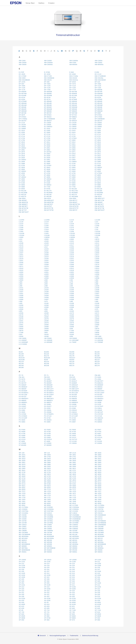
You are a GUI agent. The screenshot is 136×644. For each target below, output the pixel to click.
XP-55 (46, 602)
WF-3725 (98, 470)
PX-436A (98, 379)
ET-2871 (73, 152)
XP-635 (47, 608)
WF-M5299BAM (24, 544)
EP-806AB (99, 90)
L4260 (97, 292)
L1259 (46, 228)
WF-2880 (47, 464)
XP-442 (72, 595)
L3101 (72, 241)
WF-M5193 (99, 540)
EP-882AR (73, 105)
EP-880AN (73, 101)
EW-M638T (99, 202)
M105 (21, 352)
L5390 (46, 307)
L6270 (97, 317)
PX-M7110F (74, 393)
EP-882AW (99, 105)
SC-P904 (98, 435)
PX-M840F (73, 399)
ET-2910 (73, 154)
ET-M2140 (48, 195)
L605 (21, 311)
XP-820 (22, 614)
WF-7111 (73, 490)
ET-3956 (47, 171)
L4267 (97, 294)
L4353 (97, 296)
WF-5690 (73, 486)
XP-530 (97, 600)
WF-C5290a (48, 515)
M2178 (97, 364)
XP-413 (22, 587)
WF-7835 (73, 499)
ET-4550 (22, 173)
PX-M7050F (23, 391)
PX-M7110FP (100, 393)
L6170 (72, 313)
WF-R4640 (48, 550)
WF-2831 (98, 459)
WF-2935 (47, 466)
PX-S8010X (99, 418)
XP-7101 (98, 610)
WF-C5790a (48, 521)
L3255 (97, 261)
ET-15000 (98, 123)
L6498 (46, 327)
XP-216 (47, 566)
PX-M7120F (23, 395)
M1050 (47, 352)
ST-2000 (98, 439)
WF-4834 (98, 480)
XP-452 (47, 597)
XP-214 (47, 564)
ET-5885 (22, 187)
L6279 (72, 319)
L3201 (21, 255)
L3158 (97, 249)
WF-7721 (47, 498)
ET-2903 (47, 154)
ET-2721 (98, 136)
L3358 (97, 274)
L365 (21, 282)
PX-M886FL (23, 402)
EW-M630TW (49, 202)
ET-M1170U (74, 191)
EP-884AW (48, 109)
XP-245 (72, 569)
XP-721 (47, 612)
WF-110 (47, 453)
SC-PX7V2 (73, 439)
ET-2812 (73, 142)
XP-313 (72, 573)
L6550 (21, 329)
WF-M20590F (100, 536)
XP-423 (22, 591)
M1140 (21, 356)
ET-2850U (22, 148)
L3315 (21, 270)
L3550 (46, 278)
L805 (46, 332)
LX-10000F (23, 340)
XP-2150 (98, 564)
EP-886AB (48, 111)
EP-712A (98, 86)
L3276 (46, 266)
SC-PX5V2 (48, 439)
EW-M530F (23, 200)
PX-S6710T (99, 412)
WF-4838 (47, 482)
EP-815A (98, 97)
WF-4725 (73, 476)
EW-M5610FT (49, 200)
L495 (21, 303)
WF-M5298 (48, 542)
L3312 (72, 268)
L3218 (97, 257)
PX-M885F (99, 400)
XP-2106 (73, 562)
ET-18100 (73, 129)
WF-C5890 (48, 525)
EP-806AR (23, 92)
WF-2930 (22, 466)
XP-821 (47, 614)
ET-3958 (73, 171)
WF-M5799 (99, 546)
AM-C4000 (48, 61)
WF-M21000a (49, 538)
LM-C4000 (23, 338)
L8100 (46, 334)
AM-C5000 (23, 63)
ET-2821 (73, 144)
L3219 (21, 259)
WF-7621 (22, 496)
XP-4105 (47, 585)
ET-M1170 (48, 191)
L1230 (21, 226)
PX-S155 (98, 404)
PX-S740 (73, 418)
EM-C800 (22, 78)
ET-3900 (22, 169)
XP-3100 (98, 571)
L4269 (46, 296)
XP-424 (47, 591)
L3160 (21, 251)
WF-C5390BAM (75, 519)
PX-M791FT (99, 397)
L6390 (97, 323)
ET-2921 (73, 156)
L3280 (72, 266)
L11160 (97, 220)
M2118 (21, 362)
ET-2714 (22, 136)
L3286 (97, 266)
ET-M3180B (74, 197)
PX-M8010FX (49, 399)
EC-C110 (98, 74)
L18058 (72, 237)
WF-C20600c (74, 509)
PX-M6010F (48, 387)
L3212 (21, 257)
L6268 (72, 317)
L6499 (72, 327)
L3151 (97, 247)
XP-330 (47, 579)
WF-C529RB (49, 517)
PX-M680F (99, 389)
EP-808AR (73, 94)
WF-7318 (22, 494)
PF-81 (72, 375)
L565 (46, 309)
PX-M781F (73, 397)
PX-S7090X (23, 416)
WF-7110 (47, 490)
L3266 (97, 263)
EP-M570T (99, 121)
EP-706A (47, 84)
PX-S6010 (73, 412)
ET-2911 (98, 154)
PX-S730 (47, 418)
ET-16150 (22, 125)
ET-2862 (47, 150)
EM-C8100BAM (24, 80)
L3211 (97, 255)
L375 (71, 282)
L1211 (46, 224)
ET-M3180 (48, 197)
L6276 (21, 319)
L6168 (46, 313)
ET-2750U (73, 138)
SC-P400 (22, 430)
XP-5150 (73, 599)
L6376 (21, 323)
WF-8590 (98, 503)
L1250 (46, 226)
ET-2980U (73, 162)
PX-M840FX (99, 399)
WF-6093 (47, 488)
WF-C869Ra (49, 531)
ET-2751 (98, 138)
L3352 (72, 272)
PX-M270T (23, 383)
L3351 (46, 272)
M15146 (47, 358)
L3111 (97, 243)
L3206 (46, 255)
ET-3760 (73, 165)
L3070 (97, 239)
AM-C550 (73, 63)
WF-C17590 (74, 505)
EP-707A (73, 84)
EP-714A (47, 88)
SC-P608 (22, 432)
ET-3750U (48, 165)
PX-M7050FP (49, 391)
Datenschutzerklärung (90, 636)
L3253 (72, 261)
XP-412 (97, 585)
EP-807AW (23, 94)
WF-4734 (22, 478)
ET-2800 (73, 140)
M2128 (72, 362)
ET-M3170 (23, 197)
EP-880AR (99, 101)
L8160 (72, 334)
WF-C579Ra (49, 523)
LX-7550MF (99, 342)
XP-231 (72, 567)
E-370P (22, 72)
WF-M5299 (73, 542)
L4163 (46, 290)
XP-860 (47, 616)
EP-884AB (99, 107)
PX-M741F (23, 397)
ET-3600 (47, 163)
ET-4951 (73, 179)
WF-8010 (98, 501)
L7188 (21, 332)
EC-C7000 (23, 76)
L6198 (21, 317)
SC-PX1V (73, 437)
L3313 (97, 268)
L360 (46, 280)
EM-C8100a (99, 78)
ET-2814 (98, 142)
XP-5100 (22, 599)
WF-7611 (73, 494)
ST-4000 (47, 441)
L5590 (21, 309)
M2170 (72, 364)
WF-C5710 (99, 519)
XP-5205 (73, 600)
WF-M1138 (73, 534)
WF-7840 (98, 499)
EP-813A (47, 97)
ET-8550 (22, 189)
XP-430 (97, 591)
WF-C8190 (48, 527)
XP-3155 (47, 575)
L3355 (46, 274)
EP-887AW (73, 113)
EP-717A (22, 90)
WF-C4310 (48, 513)
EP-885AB (73, 109)
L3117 (72, 245)
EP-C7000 (99, 117)
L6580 (46, 331)
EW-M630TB (23, 202)
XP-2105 (47, 562)
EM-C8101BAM (100, 80)
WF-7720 (22, 498)
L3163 (72, 251)
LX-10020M (99, 340)
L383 (46, 284)
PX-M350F (48, 383)
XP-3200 (98, 575)
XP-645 (97, 608)
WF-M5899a (99, 548)
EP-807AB (73, 92)
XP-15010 (48, 560)
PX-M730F (73, 395)
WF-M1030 (48, 534)
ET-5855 (73, 185)
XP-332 (72, 579)
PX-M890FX (74, 402)
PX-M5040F (48, 385)
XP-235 (97, 567)
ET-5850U (48, 185)
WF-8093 (47, 503)
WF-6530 (73, 488)
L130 (97, 228)
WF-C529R (23, 517)
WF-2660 (98, 455)
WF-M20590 (99, 534)
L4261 (21, 294)
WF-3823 (47, 474)
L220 (97, 237)
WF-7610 (47, 494)
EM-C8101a (74, 80)
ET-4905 (98, 177)
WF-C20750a (24, 511)
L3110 (72, 243)
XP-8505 (22, 616)
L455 (97, 299)
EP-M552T (48, 121)
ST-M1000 (23, 445)
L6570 (97, 329)
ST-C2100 (73, 441)
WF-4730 (98, 476)
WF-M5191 (73, 540)
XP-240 (22, 569)
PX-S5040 (98, 410)
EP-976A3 (48, 115)
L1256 (97, 226)
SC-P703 (73, 432)
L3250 (97, 259)
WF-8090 (22, 503)
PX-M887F (48, 402)
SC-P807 (98, 434)
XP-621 (72, 606)
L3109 (46, 243)
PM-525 (72, 377)
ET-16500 (48, 125)
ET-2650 (98, 132)
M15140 (22, 358)
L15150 (72, 233)
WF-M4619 (23, 540)
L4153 (46, 288)
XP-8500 (98, 614)
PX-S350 (47, 408)
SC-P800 (73, 434)
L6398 (46, 325)
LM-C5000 (48, 338)
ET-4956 (22, 181)
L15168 (47, 235)
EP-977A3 (73, 115)
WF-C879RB (99, 532)
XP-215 (72, 564)
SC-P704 (98, 432)
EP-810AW (48, 95)
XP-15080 (73, 560)
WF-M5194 (23, 542)
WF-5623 (47, 486)
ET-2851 (47, 148)
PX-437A (22, 381)
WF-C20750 (99, 509)
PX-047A (22, 379)
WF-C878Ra (99, 531)
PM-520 (47, 377)
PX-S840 (22, 420)
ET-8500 (98, 187)
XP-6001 (98, 602)
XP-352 (22, 583)
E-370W (47, 72)
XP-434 (72, 593)
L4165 (72, 290)
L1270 (72, 228)
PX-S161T (48, 406)
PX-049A (73, 379)
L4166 (97, 290)
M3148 (47, 366)
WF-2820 (47, 459)
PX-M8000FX (24, 399)
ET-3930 (47, 169)
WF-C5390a (48, 519)
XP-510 (97, 597)
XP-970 (72, 620)
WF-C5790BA (74, 521)
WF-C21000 (74, 511)
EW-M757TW (99, 208)
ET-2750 (47, 138)
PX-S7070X (99, 414)
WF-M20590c (74, 536)
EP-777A (73, 90)
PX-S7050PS (49, 414)
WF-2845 (73, 461)
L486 (97, 301)
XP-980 (97, 620)
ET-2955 (73, 160)
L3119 (21, 247)
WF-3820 (98, 472)
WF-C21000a (100, 511)
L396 (46, 286)
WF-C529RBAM (75, 517)
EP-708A (98, 84)
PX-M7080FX (24, 393)
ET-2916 (22, 156)
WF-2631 (22, 455)
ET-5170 (98, 181)
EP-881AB (48, 103)
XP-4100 (98, 583)
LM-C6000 (73, 338)
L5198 (97, 303)
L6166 (21, 313)
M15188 (22, 360)
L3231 (72, 259)
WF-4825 (22, 480)
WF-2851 (22, 463)
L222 (21, 239)
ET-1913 (22, 130)
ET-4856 (47, 177)
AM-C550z (99, 63)
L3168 (46, 253)
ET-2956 (98, 160)
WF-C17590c (24, 507)
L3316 (46, 270)
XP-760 (72, 612)
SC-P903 (73, 435)
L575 (97, 309)
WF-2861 (73, 463)
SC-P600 (73, 430)
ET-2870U (48, 152)
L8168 (97, 334)
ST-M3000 (48, 445)
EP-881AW (23, 105)
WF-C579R (23, 523)
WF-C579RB (74, 523)
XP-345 (97, 581)
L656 (71, 329)
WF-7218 (47, 492)
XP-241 (47, 569)
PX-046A (98, 377)
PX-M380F (73, 383)
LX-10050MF (24, 342)
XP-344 (72, 581)
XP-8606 (22, 618)
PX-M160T (48, 381)
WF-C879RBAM (25, 534)
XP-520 (22, 600)
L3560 (21, 280)
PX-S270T (23, 408)
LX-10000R (48, 340)
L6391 (21, 325)
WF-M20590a (24, 536)
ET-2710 (47, 134)
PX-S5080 (48, 412)
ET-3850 (73, 167)
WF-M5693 (48, 546)
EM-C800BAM (49, 78)
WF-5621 (22, 486)
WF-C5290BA (74, 515)
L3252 (46, 261)
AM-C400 (22, 61)
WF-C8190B (99, 527)
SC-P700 (47, 432)
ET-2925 (22, 158)
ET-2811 (47, 142)
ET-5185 (47, 183)
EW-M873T (74, 210)
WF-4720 (47, 476)
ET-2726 (22, 138)
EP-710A (47, 86)
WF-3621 (73, 468)
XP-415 (47, 587)
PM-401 (22, 377)
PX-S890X (99, 422)
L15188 (97, 235)
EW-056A (22, 198)
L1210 (21, 224)
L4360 (97, 298)
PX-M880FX (49, 400)
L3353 (97, 272)
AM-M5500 (73, 64)
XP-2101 (22, 562)
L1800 (21, 237)
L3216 (72, 257)
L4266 (72, 294)
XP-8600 (73, 616)
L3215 (46, 257)
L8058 (97, 332)
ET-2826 (22, 146)
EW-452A (48, 198)
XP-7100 (73, 610)
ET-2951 (47, 160)
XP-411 (72, 585)
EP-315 (97, 82)
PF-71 (46, 375)
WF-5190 (47, 484)
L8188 (46, 336)
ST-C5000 (22, 443)
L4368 (72, 299)
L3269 (72, 264)
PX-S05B (98, 402)
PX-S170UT (99, 406)
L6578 (21, 331)
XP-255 (22, 571)
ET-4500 (98, 171)
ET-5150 (73, 181)
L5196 (72, 303)
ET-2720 (73, 136)
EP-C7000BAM (50, 119)
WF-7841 (22, 501)
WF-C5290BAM (100, 515)
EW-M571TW (99, 200)
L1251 (72, 226)
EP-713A (22, 88)
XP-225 (47, 567)
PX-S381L (98, 408)
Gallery (41, 3)
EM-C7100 (48, 76)
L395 (21, 286)
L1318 (72, 230)
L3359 (21, 276)
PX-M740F (99, 395)
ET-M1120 (99, 189)
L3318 (72, 270)
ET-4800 (47, 175)
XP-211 (97, 562)
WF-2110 (73, 453)
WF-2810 (22, 459)
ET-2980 (47, 162)
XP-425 (72, 591)
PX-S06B (47, 404)
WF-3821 (22, 474)
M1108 (21, 354)
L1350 (21, 231)
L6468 (97, 325)
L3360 (46, 276)
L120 (71, 222)
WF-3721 (73, 470)
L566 (71, 309)
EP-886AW (99, 111)
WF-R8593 (99, 552)
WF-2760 (98, 457)
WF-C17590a (100, 505)
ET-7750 (73, 187)
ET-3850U (98, 167)
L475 (46, 301)
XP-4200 (47, 589)
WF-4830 (47, 480)
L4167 (21, 292)
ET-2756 (22, 140)
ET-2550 (22, 132)
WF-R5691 (23, 552)
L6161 (97, 311)
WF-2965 (22, 468)
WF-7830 (47, 499)
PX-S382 (22, 410)
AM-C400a (99, 61)
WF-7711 (73, 496)
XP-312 (47, 573)
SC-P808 (22, 435)
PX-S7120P (23, 418)
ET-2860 (98, 148)
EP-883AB (23, 107)
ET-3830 (22, 167)
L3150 (72, 247)
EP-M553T (73, 121)
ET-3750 (22, 165)
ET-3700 (73, 163)
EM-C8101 (48, 80)
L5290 (21, 305)
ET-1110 (22, 123)
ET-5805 (98, 183)
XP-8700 (47, 618)
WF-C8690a (74, 529)
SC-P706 (22, 434)
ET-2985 (98, 162)
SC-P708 (47, 434)
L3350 (21, 272)
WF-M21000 (23, 538)
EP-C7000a (23, 119)
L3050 (46, 239)
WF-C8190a (74, 527)
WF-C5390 (23, 519)
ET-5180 (22, 183)
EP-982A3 (48, 117)
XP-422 (97, 589)
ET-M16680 (74, 193)
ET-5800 (73, 183)
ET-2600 (47, 132)
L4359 (72, 298)
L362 (71, 280)
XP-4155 (98, 587)
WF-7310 (73, 492)
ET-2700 (22, 134)
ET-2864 (73, 150)
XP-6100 (73, 604)
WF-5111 (98, 482)
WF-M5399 (48, 544)
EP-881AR (99, 103)
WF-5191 (73, 484)
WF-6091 (22, 488)
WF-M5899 (73, 548)
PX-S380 (73, 408)
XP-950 (22, 620)
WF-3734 (73, 472)
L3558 (97, 278)
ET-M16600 (48, 193)
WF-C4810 (73, 513)
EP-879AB (73, 99)
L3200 (97, 253)
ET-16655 (73, 127)
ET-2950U (22, 160)
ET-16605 (98, 125)
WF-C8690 (48, 529)
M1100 (97, 352)
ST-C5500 (48, 443)
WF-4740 (47, 478)
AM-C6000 (23, 64)
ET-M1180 (99, 191)
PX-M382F (23, 385)
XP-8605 (98, 616)
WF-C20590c (99, 507)
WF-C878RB (23, 532)
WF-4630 (98, 474)
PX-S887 (73, 422)
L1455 (46, 233)
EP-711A (73, 86)
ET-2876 (22, 154)
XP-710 (47, 610)
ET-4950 (22, 179)
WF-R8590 (48, 552)
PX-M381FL (99, 383)
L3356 (72, 274)
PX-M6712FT (74, 389)
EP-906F (98, 113)
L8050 (72, 332)
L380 (97, 282)
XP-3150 (22, 575)
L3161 (46, 251)
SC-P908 (47, 437)
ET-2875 (98, 152)
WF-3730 (22, 472)
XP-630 (22, 608)
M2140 (21, 364)
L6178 (46, 315)
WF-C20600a (49, 509)
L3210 (72, 255)
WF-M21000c (74, 538)
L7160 (72, 331)
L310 (21, 241)
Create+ (52, 3)
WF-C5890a (74, 525)
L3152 (21, 249)
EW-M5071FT (100, 198)
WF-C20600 (23, 509)
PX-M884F (73, 400)
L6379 (72, 323)
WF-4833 (73, 480)
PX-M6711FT (49, 389)
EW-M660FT (23, 204)
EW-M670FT (49, 204)
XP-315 (97, 573)
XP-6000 (73, 602)
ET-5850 (22, 185)
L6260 (46, 317)
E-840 (72, 72)
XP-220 (72, 566)
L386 (97, 284)
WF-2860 (47, 463)
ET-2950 (98, 158)
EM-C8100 (73, 78)
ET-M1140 (23, 191)
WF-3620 (47, 468)
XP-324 (97, 577)
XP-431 (22, 593)
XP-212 (22, 564)
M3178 (97, 366)
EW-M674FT (99, 204)
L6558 (46, 329)
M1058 (72, 352)
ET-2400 (47, 130)
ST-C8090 (98, 443)
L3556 (72, 278)
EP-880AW (23, 103)
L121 (97, 222)
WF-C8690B (99, 529)
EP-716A (98, 88)
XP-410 (72, 583)
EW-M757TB (49, 208)
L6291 (21, 321)
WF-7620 (98, 494)
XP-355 (47, 583)
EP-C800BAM (100, 119)
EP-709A (22, 86)
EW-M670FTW (75, 204)
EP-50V (22, 84)
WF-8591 (22, 505)
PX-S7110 (48, 416)
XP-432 (47, 593)
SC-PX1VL (99, 437)
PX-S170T (73, 406)
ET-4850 (98, 175)
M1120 (47, 354)
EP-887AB (23, 113)
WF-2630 (98, 453)
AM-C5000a (48, 63)
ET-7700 (47, 187)
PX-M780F (48, 397)
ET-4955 (98, 179)
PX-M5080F (99, 385)
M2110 (97, 360)
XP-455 (72, 597)
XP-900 (97, 618)
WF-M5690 (23, 546)
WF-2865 (98, 463)
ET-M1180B (23, 193)
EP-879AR (99, 99)
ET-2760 (47, 140)
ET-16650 (22, 127)
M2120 (47, 362)
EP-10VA (22, 82)
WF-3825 (73, 474)
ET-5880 (98, 185)
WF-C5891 (23, 527)
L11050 (22, 220)
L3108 (21, 243)
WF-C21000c (24, 513)
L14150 (97, 231)
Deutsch (42, 636)
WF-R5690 (99, 550)
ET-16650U (48, 127)
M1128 (72, 354)
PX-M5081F (23, 387)
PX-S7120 (98, 416)
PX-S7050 (23, 414)
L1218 (97, 224)
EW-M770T (23, 210)
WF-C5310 (99, 517)
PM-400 (98, 375)
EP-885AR (99, 109)
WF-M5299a (99, 542)
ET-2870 (22, 152)
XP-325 (22, 579)
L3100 (46, 241)
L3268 (46, 264)
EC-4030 (47, 74)
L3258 (46, 263)
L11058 (47, 220)
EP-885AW (23, 111)
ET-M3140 (99, 195)
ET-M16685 (99, 193)
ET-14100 (73, 123)
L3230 (46, 259)
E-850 (97, 72)
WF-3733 (47, 472)
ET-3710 (98, 163)
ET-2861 (22, 150)
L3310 (21, 268)
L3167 (21, 253)
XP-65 (21, 610)
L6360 (72, 321)
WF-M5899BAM (24, 550)
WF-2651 (73, 455)
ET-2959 (22, 162)
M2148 (47, 364)
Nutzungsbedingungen (58, 636)
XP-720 (22, 612)
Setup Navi (30, 3)
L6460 (72, 325)
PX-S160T (23, 406)
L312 (46, 247)
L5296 (46, 305)
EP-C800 (73, 119)
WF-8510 (73, 503)
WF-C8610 (23, 529)
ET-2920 (47, 156)
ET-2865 (98, 150)
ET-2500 (98, 130)
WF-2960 (98, 466)
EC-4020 (22, 74)
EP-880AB (48, 101)
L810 (21, 334)
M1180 (97, 356)
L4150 (97, 286)
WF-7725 (73, 498)
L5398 (97, 307)
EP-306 (47, 82)
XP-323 (72, 577)
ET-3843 (47, 167)
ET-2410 (73, 130)
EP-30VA (73, 82)
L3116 (46, 245)
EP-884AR (23, 109)
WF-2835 (22, 461)
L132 (97, 230)
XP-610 (47, 604)
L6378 (46, 323)
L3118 (97, 245)
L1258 (21, 228)
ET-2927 (73, 158)
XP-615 (22, 606)
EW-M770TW (49, 210)
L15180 (72, 235)
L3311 (46, 268)
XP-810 (97, 612)
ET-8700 (47, 189)
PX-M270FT (99, 381)
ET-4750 (73, 173)
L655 (97, 327)
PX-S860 (73, 420)
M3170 (72, 366)
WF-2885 (73, 464)
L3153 (46, 249)
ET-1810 (47, 129)
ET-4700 (47, 173)
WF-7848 (73, 501)
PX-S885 (47, 422)
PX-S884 (22, 422)
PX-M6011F (74, 387)
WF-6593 (22, 490)
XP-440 (22, 595)
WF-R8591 (73, 552)
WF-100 (22, 453)
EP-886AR (73, 111)
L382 (21, 284)
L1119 (46, 222)
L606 (46, 311)
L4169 (72, 292)
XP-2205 (22, 567)
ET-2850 (98, 146)
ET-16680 (98, 127)
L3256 (21, 263)
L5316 (21, 307)
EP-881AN (73, 103)
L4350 (72, 296)
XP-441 (47, 595)
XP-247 (97, 569)
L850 (71, 336)
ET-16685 (22, 129)
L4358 (46, 298)
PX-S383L (48, 410)
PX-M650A (99, 387)
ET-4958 (47, 181)
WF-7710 (47, 496)
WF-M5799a (23, 548)
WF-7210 (98, 490)
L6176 (21, 315)
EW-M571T (74, 200)
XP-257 (47, 571)
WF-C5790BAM (100, 521)
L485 (71, 301)
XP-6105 (98, 604)
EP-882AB (48, 105)
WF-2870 (22, 464)
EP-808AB (48, 94)
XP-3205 (22, 577)
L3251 (21, 261)
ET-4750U (98, 173)
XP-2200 (98, 566)
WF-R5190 (73, 550)
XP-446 (22, 597)
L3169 (72, 253)
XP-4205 (73, 589)
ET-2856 (73, 148)
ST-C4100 (98, 441)
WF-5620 (98, 484)
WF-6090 (98, 486)
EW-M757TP (74, 208)
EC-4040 (73, 74)
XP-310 (72, 571)
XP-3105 (22, 573)
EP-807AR (99, 92)
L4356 (21, 298)
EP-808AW (99, 94)
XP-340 (22, 581)
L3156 (72, 249)
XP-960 (47, 620)
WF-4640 (22, 476)
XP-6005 (22, 604)
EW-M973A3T (24, 212)
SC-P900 (47, 435)
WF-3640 (98, 468)
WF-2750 (47, 457)
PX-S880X (99, 420)
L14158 (22, 233)
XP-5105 (47, 599)
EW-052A (98, 197)
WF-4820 (98, 478)
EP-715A (73, 88)
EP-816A (22, 99)
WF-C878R (73, 531)
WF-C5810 (23, 525)
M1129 (97, 354)
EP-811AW (99, 95)
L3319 (97, 270)
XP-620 (47, 606)
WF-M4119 (99, 538)
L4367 (46, 299)
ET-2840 (73, 146)
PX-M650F (23, 389)
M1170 (47, 356)
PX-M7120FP (49, 395)
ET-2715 (47, 136)
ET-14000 (48, 123)
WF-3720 (47, 470)
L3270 (97, 264)
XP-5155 (98, 599)
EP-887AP (48, 113)
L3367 (97, 276)
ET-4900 (73, 177)
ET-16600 (73, 125)
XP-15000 (22, 560)
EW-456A (73, 198)
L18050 (47, 237)
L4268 (21, 296)
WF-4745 (73, 478)
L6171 (97, 313)
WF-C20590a (74, 507)
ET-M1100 (73, 189)
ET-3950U (22, 171)
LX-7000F (73, 342)
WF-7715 (98, 496)
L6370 (97, 321)
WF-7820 (22, 499)
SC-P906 (22, 437)
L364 (97, 280)
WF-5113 (22, 484)
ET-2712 (98, 134)
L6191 (97, 315)
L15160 (22, 235)
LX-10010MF (74, 340)
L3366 (72, 276)
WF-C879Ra (74, 532)
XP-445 (97, 595)
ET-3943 (73, 169)
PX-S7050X (74, 414)
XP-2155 (22, 566)
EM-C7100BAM (100, 76)
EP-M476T (23, 121)
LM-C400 (98, 336)
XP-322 (47, 577)
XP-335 (97, 579)
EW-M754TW (24, 208)
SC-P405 (47, 430)
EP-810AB (23, 95)
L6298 (46, 321)
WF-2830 (73, 459)
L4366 (21, 299)
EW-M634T (74, 202)
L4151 (21, 288)
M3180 (21, 367)
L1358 (46, 231)
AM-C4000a (74, 61)
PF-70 (21, 375)
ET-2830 (47, 146)
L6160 (72, 311)
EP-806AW (48, 92)
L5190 (46, 303)
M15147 (72, 358)
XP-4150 (73, 587)
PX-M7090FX (49, 393)
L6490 (21, 327)
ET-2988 (22, 163)
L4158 (97, 288)
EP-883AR (48, 107)
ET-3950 (98, 169)
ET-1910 (98, 129)
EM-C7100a (74, 76)
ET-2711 (73, 134)
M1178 (72, 356)
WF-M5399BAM (100, 544)
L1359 (72, 231)
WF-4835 (22, 482)
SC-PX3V (22, 439)
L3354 (21, 274)
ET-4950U (48, 179)
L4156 (72, 288)
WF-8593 (47, 505)
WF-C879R (48, 532)
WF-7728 (98, 498)
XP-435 (97, 593)
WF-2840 (47, 461)
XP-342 (47, 581)
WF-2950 (73, 466)
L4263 (46, 294)
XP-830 (72, 614)
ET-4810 (73, 175)
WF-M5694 (73, 546)
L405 (71, 286)
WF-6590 (98, 488)
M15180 (98, 358)
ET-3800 (98, 165)
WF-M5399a (74, 544)
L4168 (46, 292)
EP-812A (22, 97)
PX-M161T (73, 381)
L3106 (97, 241)
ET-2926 (47, 158)
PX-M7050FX (74, 391)
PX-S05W (22, 404)
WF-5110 (73, 482)
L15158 (97, 233)
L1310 (46, 230)
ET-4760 (22, 175)
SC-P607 (98, 430)
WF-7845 (47, 501)
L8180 (21, 336)
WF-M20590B (49, 536)
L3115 (21, 245)
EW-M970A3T (100, 210)
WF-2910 (98, 464)
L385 (71, 284)
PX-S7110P (74, 416)
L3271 (21, 266)
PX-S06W (73, 404)
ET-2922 (98, 156)
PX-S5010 (73, 410)
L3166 (97, 251)
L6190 (72, 315)
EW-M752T (48, 206)
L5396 (72, 307)
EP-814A (73, 97)
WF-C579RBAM (100, 523)
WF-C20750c (49, 511)
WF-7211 (22, 492)
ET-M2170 (73, 195)
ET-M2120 (23, 195)
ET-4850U (22, 177)
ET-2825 (98, 144)
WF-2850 (98, 461)
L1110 (72, 220)
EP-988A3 (73, 117)
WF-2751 (73, 457)
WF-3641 (22, 470)
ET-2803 (98, 140)
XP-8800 (73, 618)
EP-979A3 (23, 117)
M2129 (97, 362)
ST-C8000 (73, 443)
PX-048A (47, 379)
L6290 (97, 319)
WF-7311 (98, 492)
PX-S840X (48, 420)
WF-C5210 (99, 513)
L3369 (21, 278)
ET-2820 (47, 144)
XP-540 (22, 602)
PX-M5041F (74, 385)
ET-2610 (73, 132)
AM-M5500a (99, 64)
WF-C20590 (48, 507)
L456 (21, 301)
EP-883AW (73, 107)
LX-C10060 (23, 344)
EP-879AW (23, 101)
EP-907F (22, 115)
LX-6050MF (48, 342)
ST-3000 (22, 441)
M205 (46, 360)
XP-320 (72, 575)
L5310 (97, 305)
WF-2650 (47, 455)
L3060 (72, 239)
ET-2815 (22, 144)
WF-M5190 (48, 540)
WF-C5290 (23, 515)
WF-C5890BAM (100, 525)
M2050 (72, 360)
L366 (46, 282)
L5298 (72, 305)
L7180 (97, 331)
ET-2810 (22, 142)
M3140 (21, 366)
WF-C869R (23, 531)
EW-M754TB (99, 206)
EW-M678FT (23, 206)
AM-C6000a (48, 64)
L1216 (72, 224)
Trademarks (74, 636)
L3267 (21, 264)
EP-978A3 (98, 115)
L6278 (46, 319)
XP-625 (97, 606)
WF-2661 (22, 457)
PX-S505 (22, 412)
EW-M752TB (74, 206)
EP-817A (47, 99)
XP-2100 (98, 560)
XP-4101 (22, 585)
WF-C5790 (23, 521)
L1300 (21, 230)
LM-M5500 (99, 338)
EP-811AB (73, 95)
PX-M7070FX (100, 391)
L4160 (21, 290)
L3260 (72, 263)
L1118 (21, 222)
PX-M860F (23, 400)
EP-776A (47, 90)
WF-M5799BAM (50, 548)
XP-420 (22, 589)
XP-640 (72, 608)
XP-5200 (47, 600)
